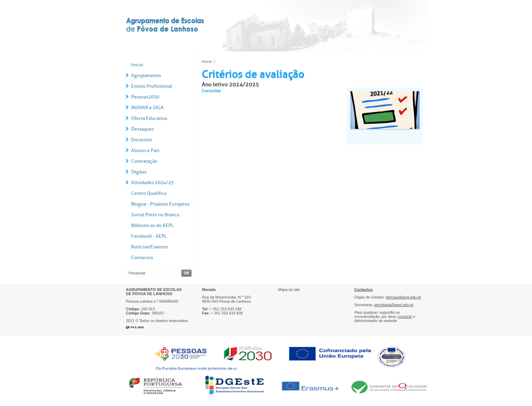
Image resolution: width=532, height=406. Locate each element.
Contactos (142, 258)
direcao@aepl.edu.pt (403, 297)
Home (207, 62)
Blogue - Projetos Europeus (160, 204)
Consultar (211, 91)
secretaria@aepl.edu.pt (394, 305)
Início (137, 65)
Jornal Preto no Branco (155, 215)
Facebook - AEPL (149, 236)
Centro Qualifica (149, 193)
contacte (405, 317)
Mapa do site (289, 290)
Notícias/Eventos (150, 247)
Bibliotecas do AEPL (152, 225)
